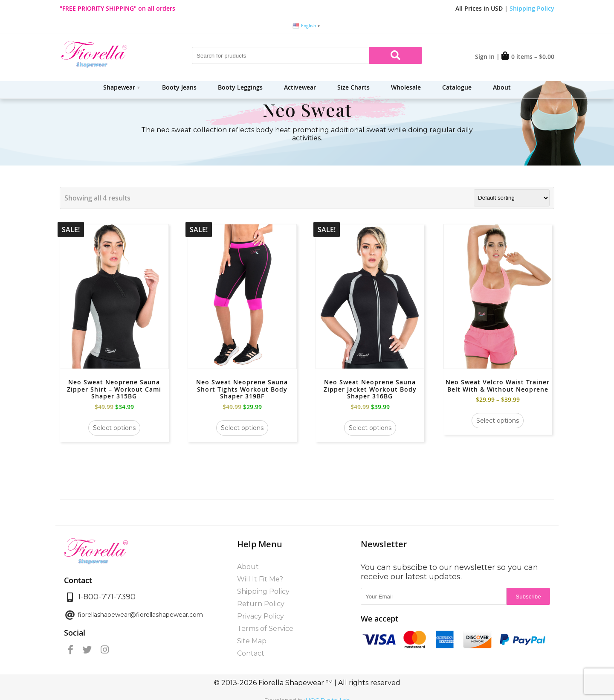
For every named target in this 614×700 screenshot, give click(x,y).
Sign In (485, 57)
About (502, 87)
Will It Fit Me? (260, 579)
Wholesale (406, 87)
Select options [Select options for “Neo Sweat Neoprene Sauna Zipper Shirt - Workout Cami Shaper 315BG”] (114, 428)
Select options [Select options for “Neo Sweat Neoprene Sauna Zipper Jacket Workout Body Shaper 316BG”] (370, 428)
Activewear (300, 87)
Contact (251, 653)
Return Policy (261, 604)
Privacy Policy (261, 616)
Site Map (252, 641)
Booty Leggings (240, 87)
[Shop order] (512, 198)
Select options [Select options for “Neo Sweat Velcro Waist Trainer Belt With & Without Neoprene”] (498, 421)
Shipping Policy (532, 8)
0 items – (528, 57)
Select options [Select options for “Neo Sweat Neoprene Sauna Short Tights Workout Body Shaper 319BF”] (242, 428)
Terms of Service (265, 629)
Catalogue (457, 87)
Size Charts (353, 87)
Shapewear (119, 87)
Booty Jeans (179, 87)
